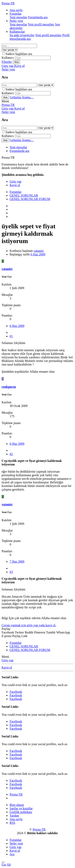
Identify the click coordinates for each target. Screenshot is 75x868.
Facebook (16, 692)
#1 (11, 336)
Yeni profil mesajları (41, 24)
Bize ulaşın (17, 805)
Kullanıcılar (17, 32)
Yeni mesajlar (18, 17)
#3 (11, 572)
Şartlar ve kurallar (21, 808)
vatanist (39, 251)
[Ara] (19, 46)
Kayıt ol (7, 667)
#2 (11, 454)
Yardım (14, 816)
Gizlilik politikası (21, 812)
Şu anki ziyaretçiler (22, 35)
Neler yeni (16, 21)
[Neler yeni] (8, 69)
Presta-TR (8, 105)
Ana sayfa (16, 10)
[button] (5, 101)
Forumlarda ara (38, 17)
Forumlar (16, 14)
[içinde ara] (10, 50)
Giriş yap (7, 660)
